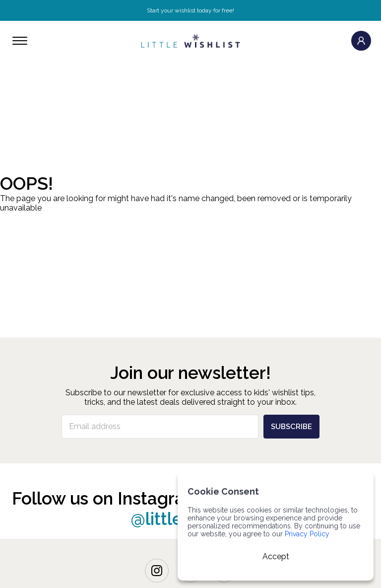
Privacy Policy (307, 534)
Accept (276, 556)
